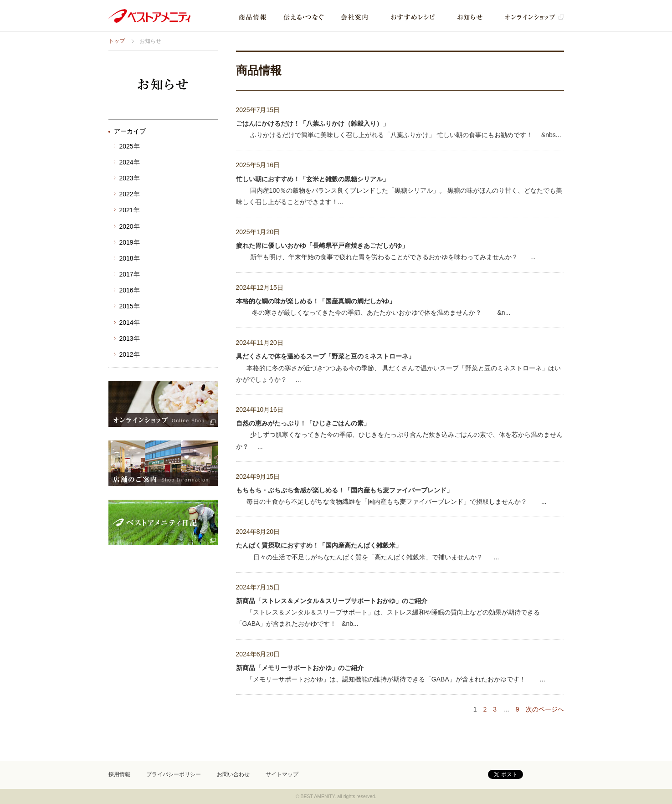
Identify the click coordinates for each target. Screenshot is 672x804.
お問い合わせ (233, 774)
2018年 (130, 258)
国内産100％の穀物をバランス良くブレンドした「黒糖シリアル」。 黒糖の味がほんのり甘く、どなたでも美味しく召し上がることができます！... (399, 190)
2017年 (130, 274)
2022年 (130, 194)
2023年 (130, 178)
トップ (117, 41)
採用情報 (119, 774)
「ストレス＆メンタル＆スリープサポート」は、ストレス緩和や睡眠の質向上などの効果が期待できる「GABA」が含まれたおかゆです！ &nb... (388, 612)
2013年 (130, 338)
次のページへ (545, 709)
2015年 (130, 306)
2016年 (130, 290)
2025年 (130, 146)
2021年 (130, 210)
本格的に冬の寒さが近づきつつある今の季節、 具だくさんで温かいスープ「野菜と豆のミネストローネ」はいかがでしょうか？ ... (398, 368)
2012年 (130, 354)
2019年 (130, 242)
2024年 (130, 162)
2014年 (130, 323)
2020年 (130, 226)
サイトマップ (282, 774)
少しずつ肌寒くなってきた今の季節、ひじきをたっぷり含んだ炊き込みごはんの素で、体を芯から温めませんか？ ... (399, 435)
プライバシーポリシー (174, 774)
